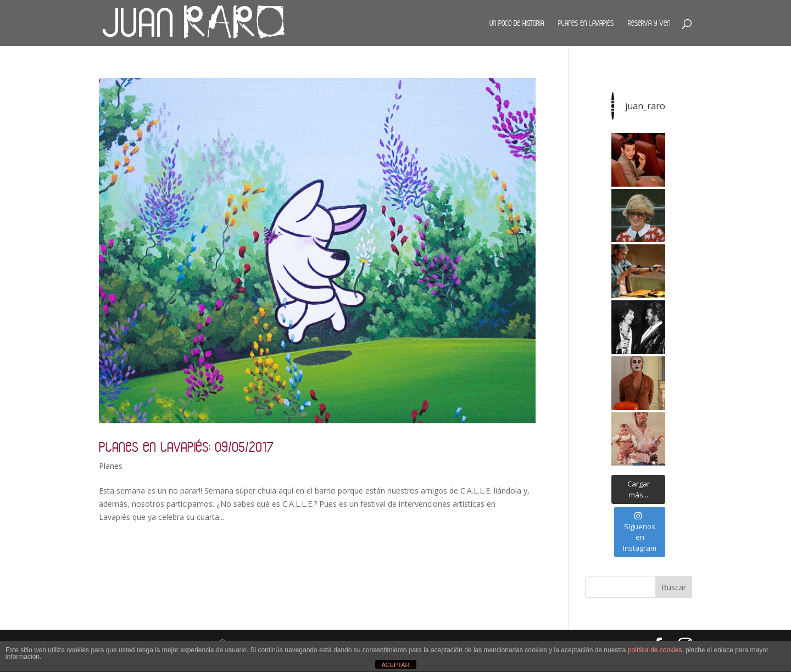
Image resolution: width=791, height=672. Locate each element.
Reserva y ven (649, 23)
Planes (111, 466)
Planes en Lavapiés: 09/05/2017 (186, 447)
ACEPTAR (395, 665)
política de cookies (655, 650)
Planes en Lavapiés (586, 23)
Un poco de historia (517, 23)
